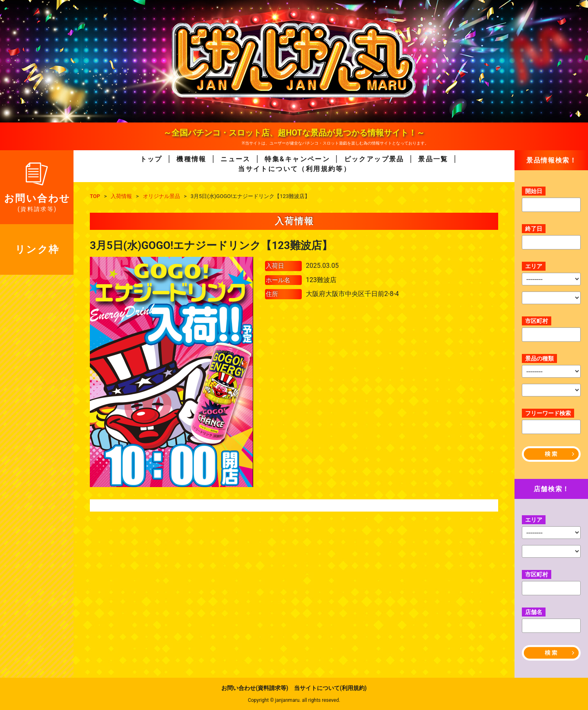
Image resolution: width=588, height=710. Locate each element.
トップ (151, 159)
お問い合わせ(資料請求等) (255, 688)
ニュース (236, 159)
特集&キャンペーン (297, 159)
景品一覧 (433, 159)
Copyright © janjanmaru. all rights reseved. (294, 700)
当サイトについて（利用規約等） (294, 169)
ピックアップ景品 (374, 159)
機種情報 (192, 159)
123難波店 (321, 280)
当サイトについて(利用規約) (330, 688)
